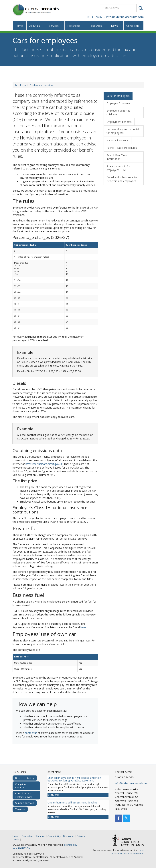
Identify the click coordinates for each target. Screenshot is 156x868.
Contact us (133, 26)
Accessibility (54, 836)
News (115, 26)
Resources (97, 26)
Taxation (20, 809)
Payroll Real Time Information (117, 157)
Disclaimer (69, 836)
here (83, 627)
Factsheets (75, 26)
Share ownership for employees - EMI (118, 168)
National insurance (118, 140)
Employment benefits (119, 122)
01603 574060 (94, 17)
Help (17, 839)
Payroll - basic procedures (122, 148)
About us (35, 26)
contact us (31, 733)
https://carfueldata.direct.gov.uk (44, 464)
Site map (40, 836)
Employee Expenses (118, 103)
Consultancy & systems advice (24, 795)
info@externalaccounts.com (125, 17)
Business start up (25, 778)
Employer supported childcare (118, 112)
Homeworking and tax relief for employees (123, 131)
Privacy (81, 836)
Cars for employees (118, 96)
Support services (25, 803)
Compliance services (22, 786)
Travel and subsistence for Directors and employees (122, 179)
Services (55, 26)
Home (19, 26)
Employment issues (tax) (42, 85)
